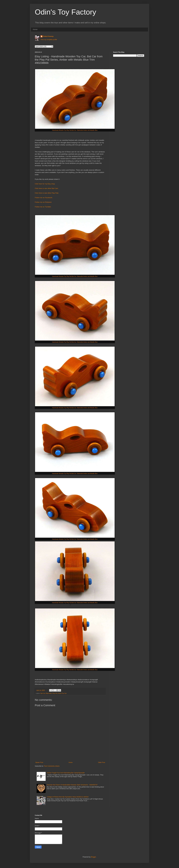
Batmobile (49, 693)
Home (35, 29)
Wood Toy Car (62, 693)
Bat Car (43, 693)
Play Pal (55, 693)
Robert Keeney (48, 36)
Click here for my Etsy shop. (45, 184)
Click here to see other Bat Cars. (47, 188)
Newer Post (39, 762)
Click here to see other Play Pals (47, 193)
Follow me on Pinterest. (44, 202)
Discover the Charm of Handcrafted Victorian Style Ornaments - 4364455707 (72, 785)
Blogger (93, 857)
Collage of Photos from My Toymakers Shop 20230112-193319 (68, 797)
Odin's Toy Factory (66, 12)
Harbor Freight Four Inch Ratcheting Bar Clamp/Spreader (66, 773)
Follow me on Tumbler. (43, 207)
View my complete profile (49, 40)
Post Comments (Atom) (52, 766)
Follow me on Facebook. (44, 198)
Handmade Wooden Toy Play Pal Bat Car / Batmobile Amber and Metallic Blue (75, 130)
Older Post (101, 762)
